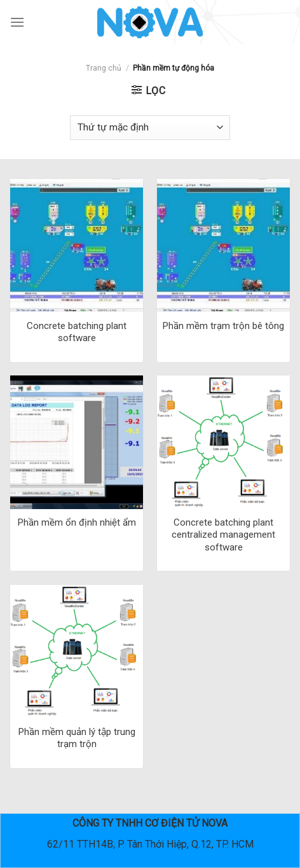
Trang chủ (104, 68)
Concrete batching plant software (77, 332)
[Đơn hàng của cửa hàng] (150, 128)
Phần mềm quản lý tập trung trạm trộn (77, 738)
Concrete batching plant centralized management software (223, 535)
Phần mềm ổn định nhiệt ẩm (77, 522)
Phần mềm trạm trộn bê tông (223, 326)
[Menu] (17, 22)
